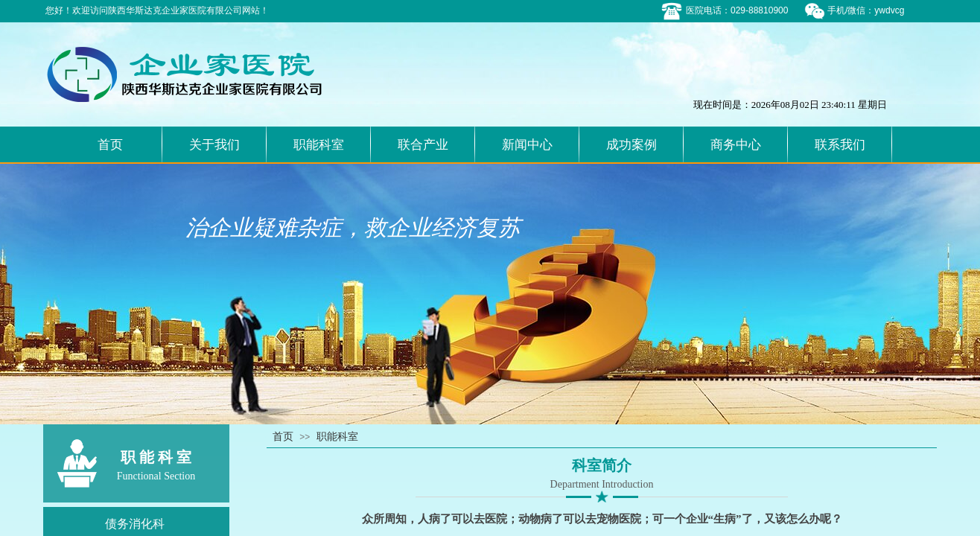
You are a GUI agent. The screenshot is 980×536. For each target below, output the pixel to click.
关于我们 (214, 145)
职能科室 (319, 145)
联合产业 (423, 145)
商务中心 (736, 145)
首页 (110, 145)
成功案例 (631, 145)
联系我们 (840, 145)
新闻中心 (527, 145)
